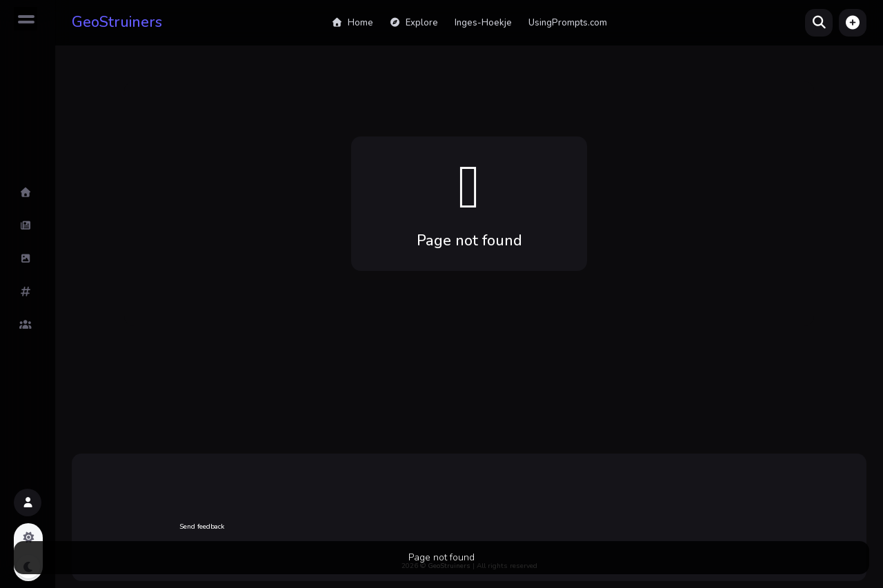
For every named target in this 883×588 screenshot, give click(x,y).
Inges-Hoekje (483, 23)
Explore (414, 23)
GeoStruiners (117, 22)
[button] (853, 23)
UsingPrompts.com (568, 23)
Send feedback (202, 527)
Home (352, 23)
